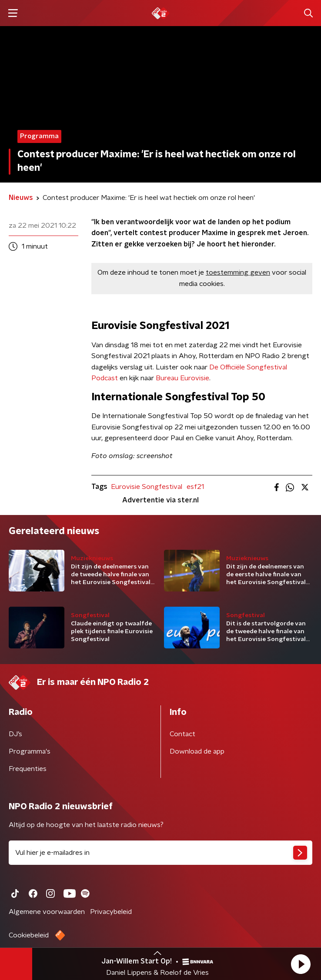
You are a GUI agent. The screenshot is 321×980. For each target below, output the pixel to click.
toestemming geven (238, 272)
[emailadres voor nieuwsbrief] (160, 853)
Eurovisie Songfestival (147, 487)
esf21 (195, 487)
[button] (301, 964)
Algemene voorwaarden (47, 912)
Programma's (30, 751)
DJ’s (15, 734)
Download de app (197, 751)
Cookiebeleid (29, 935)
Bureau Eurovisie (182, 378)
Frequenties (28, 769)
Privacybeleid (111, 912)
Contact (182, 734)
